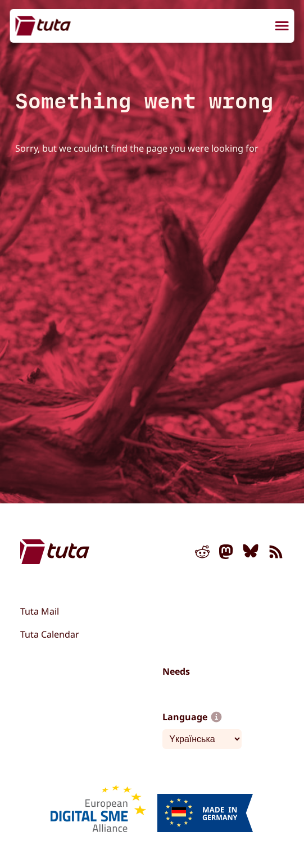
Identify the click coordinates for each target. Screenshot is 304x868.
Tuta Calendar (50, 634)
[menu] (282, 27)
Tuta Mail (40, 611)
